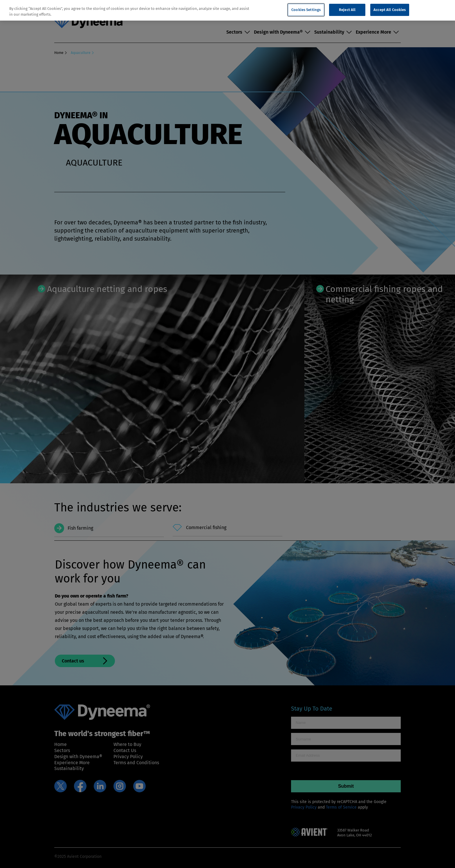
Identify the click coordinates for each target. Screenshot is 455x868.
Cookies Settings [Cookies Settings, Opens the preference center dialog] (306, 10)
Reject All (347, 10)
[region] (228, 10)
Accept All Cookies (390, 10)
